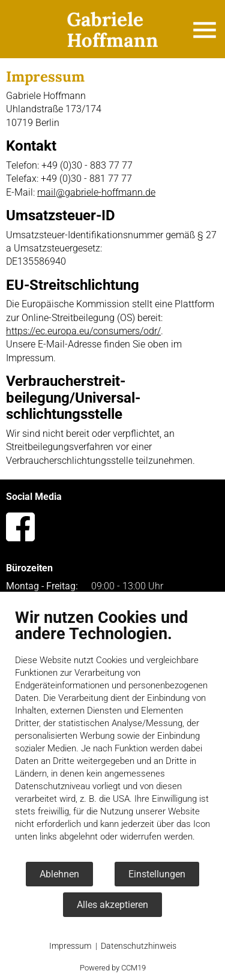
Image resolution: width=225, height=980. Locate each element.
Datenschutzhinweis (139, 946)
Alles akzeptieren (112, 905)
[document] (112, 734)
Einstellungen (157, 874)
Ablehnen (59, 874)
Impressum (70, 946)
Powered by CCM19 (113, 968)
